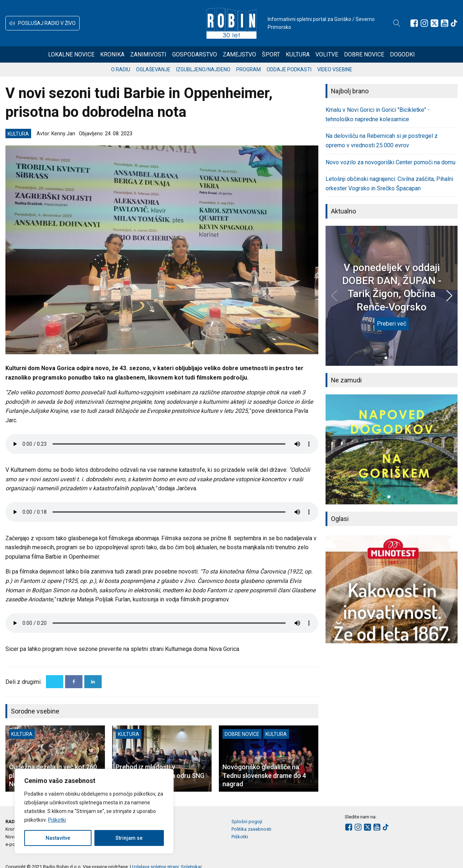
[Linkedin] (93, 682)
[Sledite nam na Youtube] (445, 23)
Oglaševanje (153, 69)
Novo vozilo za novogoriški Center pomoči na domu (390, 162)
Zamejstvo (239, 54)
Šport (271, 54)
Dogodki (402, 54)
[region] (94, 811)
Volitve (327, 54)
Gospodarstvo (195, 54)
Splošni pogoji (247, 822)
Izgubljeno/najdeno (203, 69)
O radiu (121, 69)
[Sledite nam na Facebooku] (414, 23)
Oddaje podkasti (289, 69)
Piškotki (57, 820)
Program (249, 69)
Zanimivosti (148, 54)
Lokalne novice (71, 54)
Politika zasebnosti (251, 829)
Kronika (112, 54)
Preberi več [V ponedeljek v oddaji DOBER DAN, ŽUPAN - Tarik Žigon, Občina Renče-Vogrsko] (392, 324)
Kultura (298, 54)
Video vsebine (335, 69)
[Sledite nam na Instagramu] (424, 23)
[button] (43, 23)
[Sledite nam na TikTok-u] (454, 23)
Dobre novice (364, 54)
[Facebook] (74, 682)
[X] (55, 682)
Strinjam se (129, 838)
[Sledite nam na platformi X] (434, 23)
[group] (392, 449)
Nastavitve (58, 838)
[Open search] (397, 23)
